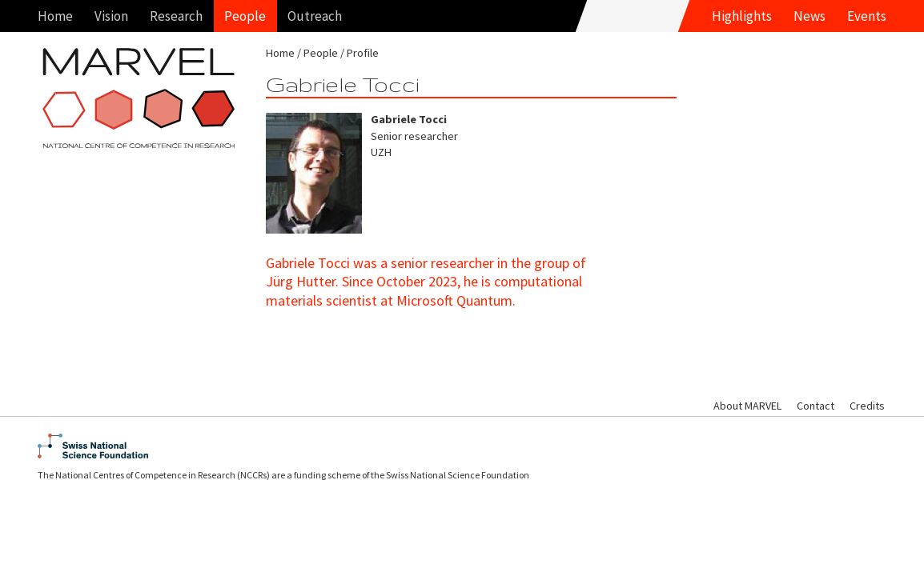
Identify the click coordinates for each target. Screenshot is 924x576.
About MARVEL (747, 406)
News (810, 16)
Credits (867, 406)
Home (55, 16)
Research (176, 16)
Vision (111, 16)
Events (867, 16)
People (245, 16)
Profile (363, 53)
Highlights (742, 16)
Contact (816, 406)
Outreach (315, 16)
